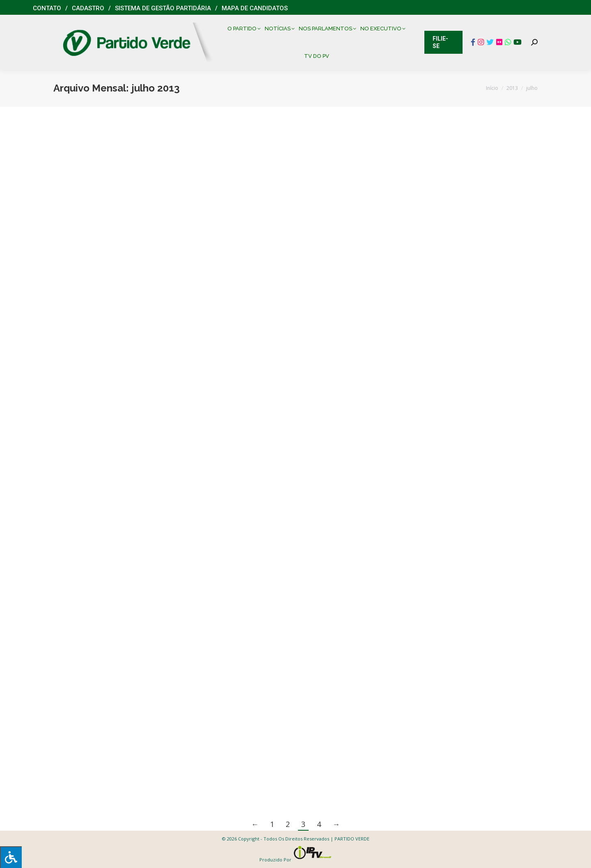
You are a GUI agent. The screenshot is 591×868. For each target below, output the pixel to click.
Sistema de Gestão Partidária (163, 8)
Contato (47, 8)
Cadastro (88, 8)
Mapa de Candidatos (255, 8)
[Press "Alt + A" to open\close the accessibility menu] (11, 857)
